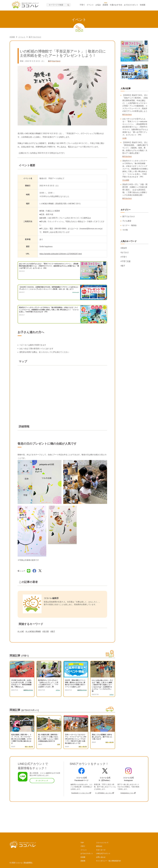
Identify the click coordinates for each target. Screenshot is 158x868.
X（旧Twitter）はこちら (104, 793)
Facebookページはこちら (80, 793)
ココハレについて (102, 843)
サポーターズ (101, 850)
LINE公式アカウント (103, 853)
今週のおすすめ (116, 5)
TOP (82, 843)
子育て (82, 5)
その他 (125, 230)
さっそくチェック (42, 781)
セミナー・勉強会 (129, 225)
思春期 (105, 5)
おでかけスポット (131, 5)
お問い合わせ (101, 857)
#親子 (53, 631)
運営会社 (99, 846)
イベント (90, 5)
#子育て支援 (126, 261)
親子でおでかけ (129, 216)
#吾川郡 (46, 631)
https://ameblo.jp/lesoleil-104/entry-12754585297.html (61, 254)
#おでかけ (125, 252)
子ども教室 (127, 221)
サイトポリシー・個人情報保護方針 (109, 861)
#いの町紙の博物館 (33, 631)
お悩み (98, 5)
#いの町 (21, 631)
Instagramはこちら (127, 793)
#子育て (124, 257)
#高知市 (124, 248)
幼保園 (143, 5)
